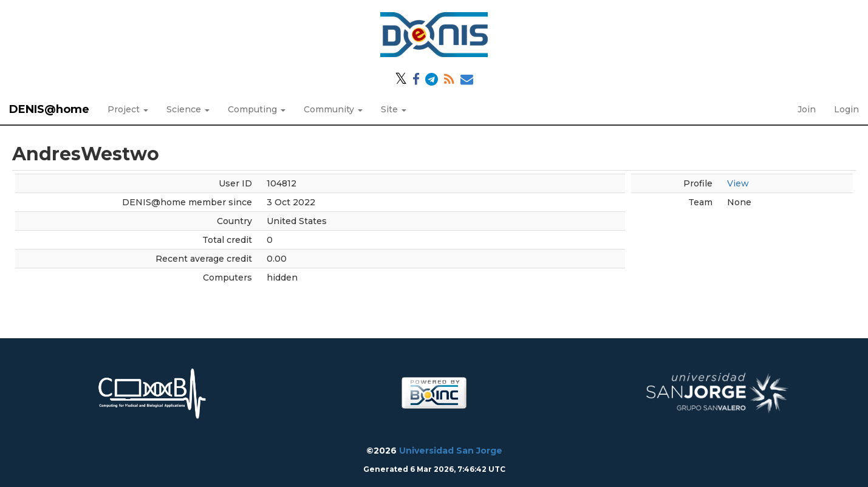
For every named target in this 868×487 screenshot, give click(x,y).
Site (394, 109)
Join (807, 109)
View (738, 183)
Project (128, 109)
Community (333, 109)
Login (846, 109)
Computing (257, 109)
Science (188, 109)
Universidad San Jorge (451, 451)
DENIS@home (49, 109)
